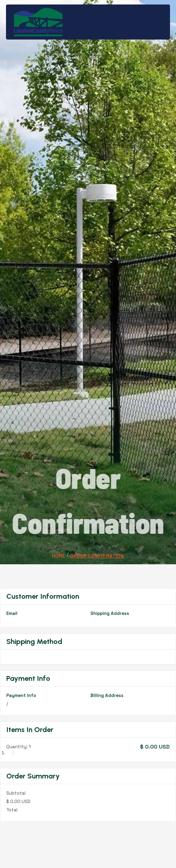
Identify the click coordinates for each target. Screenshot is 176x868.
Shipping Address (110, 613)
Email (12, 613)
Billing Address (107, 695)
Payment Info (21, 695)
